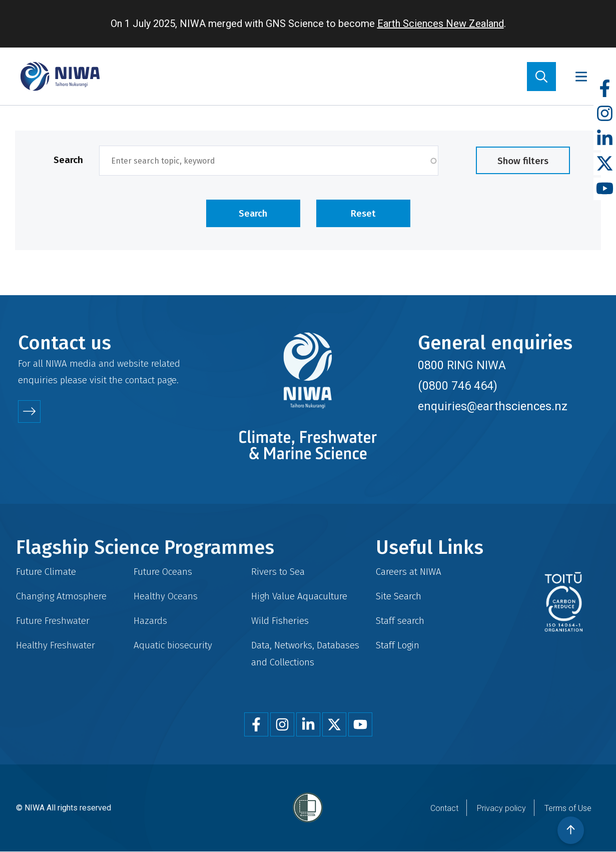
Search (68, 160)
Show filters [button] (523, 161)
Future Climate (46, 572)
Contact (444, 808)
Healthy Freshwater (56, 645)
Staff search (400, 621)
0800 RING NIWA (462, 365)
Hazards (150, 621)
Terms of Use (568, 808)
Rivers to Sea (278, 572)
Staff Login (398, 645)
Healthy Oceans (166, 596)
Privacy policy (501, 808)
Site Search (399, 596)
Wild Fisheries (280, 621)
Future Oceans (163, 572)
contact (140, 380)
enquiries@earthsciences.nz (493, 406)
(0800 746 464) (458, 386)
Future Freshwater (53, 621)
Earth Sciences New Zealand (441, 24)
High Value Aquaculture (299, 596)
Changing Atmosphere (61, 596)
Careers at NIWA (409, 572)
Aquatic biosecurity (173, 645)
